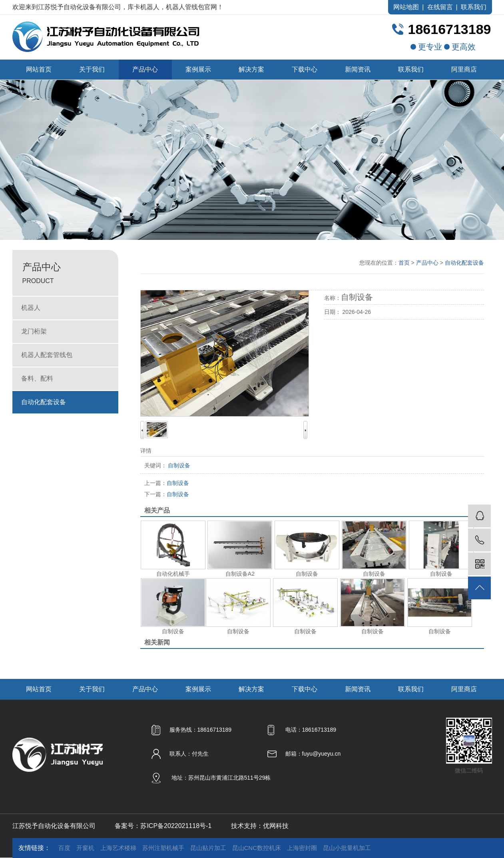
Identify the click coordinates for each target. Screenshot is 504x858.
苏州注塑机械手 (163, 848)
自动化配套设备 (44, 402)
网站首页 (39, 69)
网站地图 (406, 7)
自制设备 (167, 483)
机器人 (31, 308)
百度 (64, 848)
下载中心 (305, 69)
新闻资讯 (358, 69)
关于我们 (92, 69)
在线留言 (440, 7)
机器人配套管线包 (47, 355)
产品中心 (145, 69)
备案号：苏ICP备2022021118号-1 (163, 826)
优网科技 (276, 826)
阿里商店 (464, 69)
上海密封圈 (302, 848)
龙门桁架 (34, 331)
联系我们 (474, 7)
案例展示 (198, 69)
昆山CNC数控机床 (257, 848)
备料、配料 (37, 378)
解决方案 (251, 69)
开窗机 (85, 848)
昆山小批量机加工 (347, 848)
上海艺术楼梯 (118, 848)
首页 (404, 263)
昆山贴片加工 (208, 848)
